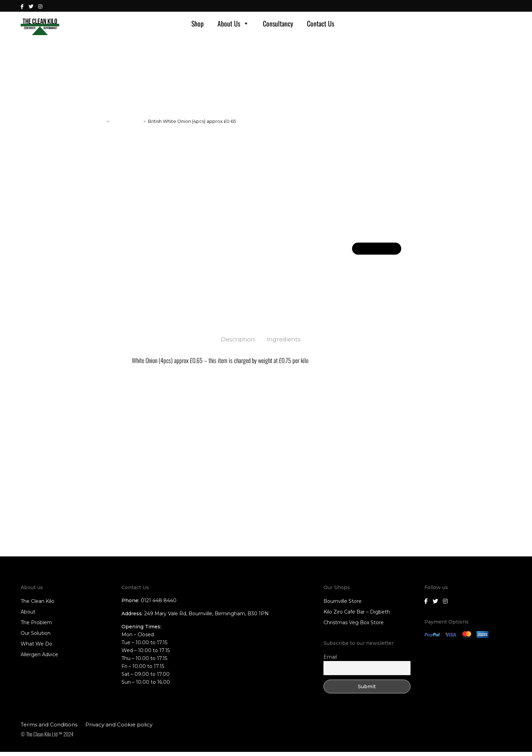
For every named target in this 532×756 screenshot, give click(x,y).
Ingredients (285, 343)
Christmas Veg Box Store (354, 627)
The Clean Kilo (38, 606)
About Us (233, 25)
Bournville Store (343, 606)
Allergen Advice (39, 659)
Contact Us (321, 25)
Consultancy (278, 25)
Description (237, 343)
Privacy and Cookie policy (119, 729)
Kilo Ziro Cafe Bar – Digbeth (357, 616)
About (28, 616)
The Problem (36, 627)
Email (330, 661)
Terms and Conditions (49, 729)
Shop (198, 25)
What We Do (36, 648)
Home (97, 125)
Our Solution (36, 638)
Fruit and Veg (126, 125)
